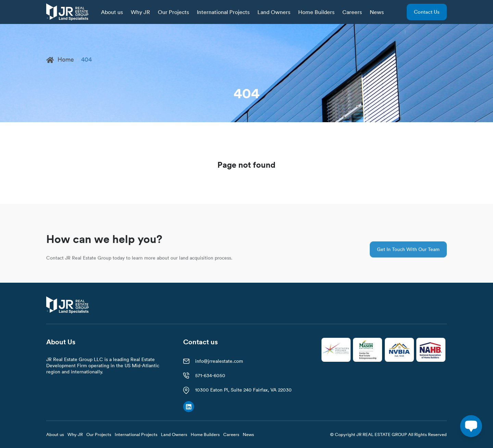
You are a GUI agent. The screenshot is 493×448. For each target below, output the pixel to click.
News (377, 12)
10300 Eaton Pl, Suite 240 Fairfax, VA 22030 (243, 390)
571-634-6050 (210, 375)
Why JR (140, 12)
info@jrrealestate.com (219, 361)
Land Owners (274, 12)
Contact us (427, 12)
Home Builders (316, 12)
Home (60, 59)
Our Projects (173, 12)
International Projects (223, 12)
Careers (352, 12)
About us (112, 12)
